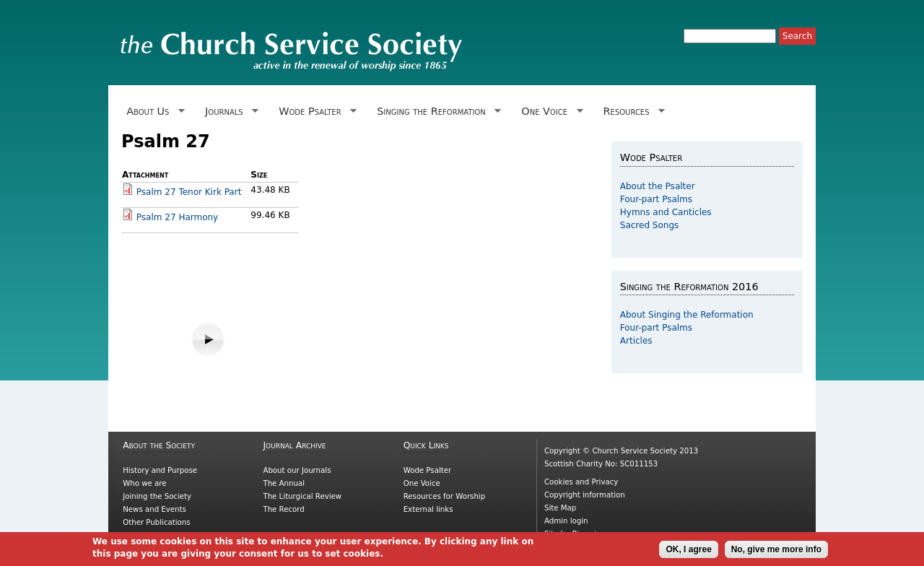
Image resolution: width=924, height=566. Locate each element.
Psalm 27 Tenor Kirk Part (189, 192)
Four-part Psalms (656, 199)
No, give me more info (776, 552)
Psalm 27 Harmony (177, 217)
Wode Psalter (315, 112)
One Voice (549, 112)
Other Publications (156, 522)
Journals (229, 112)
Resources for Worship (444, 496)
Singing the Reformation (436, 112)
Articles (636, 341)
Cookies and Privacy (581, 482)
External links (428, 509)
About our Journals (297, 470)
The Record (283, 509)
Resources (631, 112)
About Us (153, 112)
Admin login (566, 521)
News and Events (154, 509)
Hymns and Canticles (666, 212)
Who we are (144, 483)
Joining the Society (157, 496)
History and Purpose (160, 470)
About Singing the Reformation (687, 315)
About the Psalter (658, 186)
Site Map (560, 508)
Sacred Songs (650, 225)
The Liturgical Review (302, 496)
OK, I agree (688, 552)
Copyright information (585, 495)
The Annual (284, 483)
